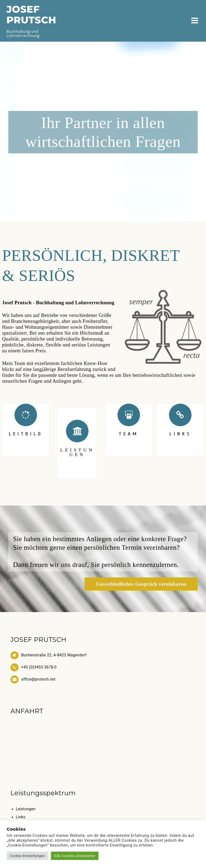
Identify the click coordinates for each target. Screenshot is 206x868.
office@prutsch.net (38, 679)
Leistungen (26, 809)
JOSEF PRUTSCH (31, 15)
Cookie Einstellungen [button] (27, 856)
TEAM (129, 434)
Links (21, 817)
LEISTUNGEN (77, 452)
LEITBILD (26, 434)
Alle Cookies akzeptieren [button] (75, 856)
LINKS (180, 434)
